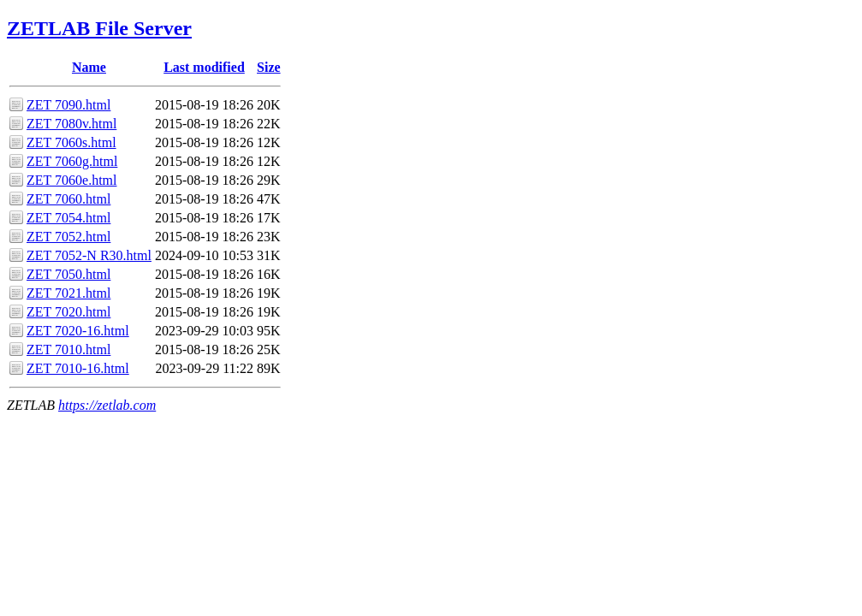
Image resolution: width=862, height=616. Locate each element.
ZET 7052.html (68, 237)
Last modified (204, 67)
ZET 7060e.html (71, 180)
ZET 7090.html (68, 105)
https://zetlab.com (107, 405)
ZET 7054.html (68, 218)
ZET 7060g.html (72, 161)
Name (89, 67)
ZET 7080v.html (71, 124)
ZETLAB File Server (99, 28)
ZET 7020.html (68, 312)
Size (269, 67)
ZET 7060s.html (71, 142)
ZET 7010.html (68, 349)
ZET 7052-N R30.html (89, 255)
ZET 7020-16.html (78, 331)
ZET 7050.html (68, 274)
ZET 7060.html (68, 199)
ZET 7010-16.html (78, 368)
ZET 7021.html (68, 293)
